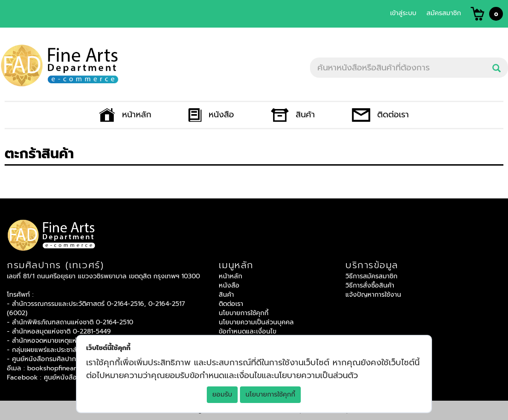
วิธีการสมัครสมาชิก (371, 276)
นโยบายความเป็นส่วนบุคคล (256, 322)
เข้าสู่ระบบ (403, 13)
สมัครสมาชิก (444, 13)
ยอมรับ (222, 394)
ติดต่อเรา (380, 115)
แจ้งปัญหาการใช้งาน (373, 295)
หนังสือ (211, 115)
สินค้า (293, 115)
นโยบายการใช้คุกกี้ (270, 394)
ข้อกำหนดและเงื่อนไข (248, 331)
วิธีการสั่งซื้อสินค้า (370, 285)
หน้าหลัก (125, 115)
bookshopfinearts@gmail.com (73, 368)
